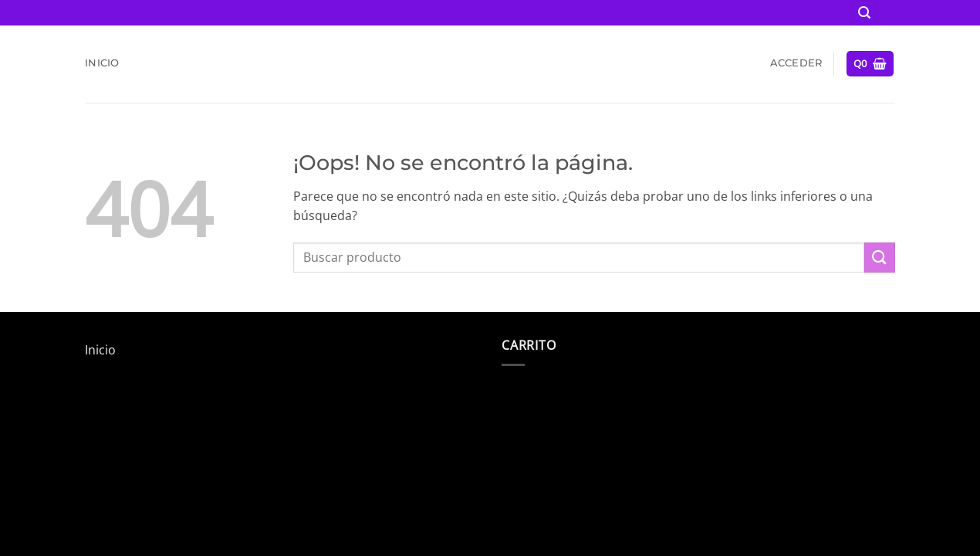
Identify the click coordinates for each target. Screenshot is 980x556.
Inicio (102, 63)
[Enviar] (880, 258)
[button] (864, 13)
